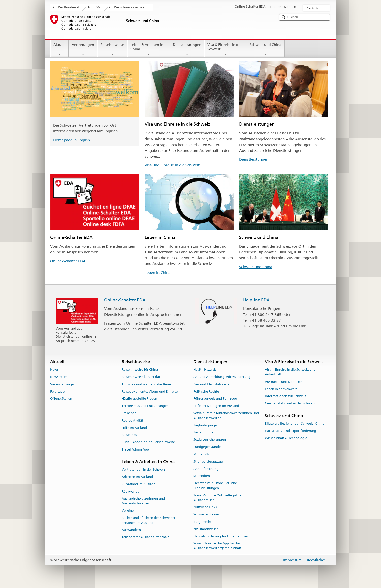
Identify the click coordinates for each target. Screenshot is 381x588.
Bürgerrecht (202, 522)
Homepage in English (72, 140)
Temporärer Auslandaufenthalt (145, 537)
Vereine (128, 511)
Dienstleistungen (187, 49)
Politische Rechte (206, 391)
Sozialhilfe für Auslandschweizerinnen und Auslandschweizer (226, 416)
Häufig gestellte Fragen (139, 399)
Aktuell (59, 49)
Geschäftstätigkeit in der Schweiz (290, 403)
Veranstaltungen (63, 384)
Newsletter (58, 377)
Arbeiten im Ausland (137, 477)
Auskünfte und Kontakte (283, 382)
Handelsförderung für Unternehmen (221, 536)
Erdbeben (129, 413)
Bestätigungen (204, 433)
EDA (97, 7)
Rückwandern (132, 491)
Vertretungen (83, 49)
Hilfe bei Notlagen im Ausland (216, 406)
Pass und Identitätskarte (211, 384)
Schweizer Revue (206, 514)
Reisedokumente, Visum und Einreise (150, 391)
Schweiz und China (266, 49)
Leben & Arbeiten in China (149, 49)
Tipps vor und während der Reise (146, 384)
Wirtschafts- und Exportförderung (291, 431)
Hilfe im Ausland (134, 428)
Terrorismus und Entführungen (145, 406)
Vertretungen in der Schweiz (144, 470)
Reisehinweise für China (140, 370)
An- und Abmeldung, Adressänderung (222, 377)
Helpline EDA (256, 300)
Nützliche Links (205, 507)
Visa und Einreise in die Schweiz (172, 165)
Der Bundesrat (69, 7)
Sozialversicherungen (210, 440)
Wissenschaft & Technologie (286, 438)
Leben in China (157, 273)
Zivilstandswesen (206, 529)
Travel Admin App (135, 449)
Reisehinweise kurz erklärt (142, 377)
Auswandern (131, 530)
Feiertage (57, 391)
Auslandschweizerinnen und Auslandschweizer (143, 501)
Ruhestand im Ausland (139, 484)
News (54, 370)
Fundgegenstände (207, 447)
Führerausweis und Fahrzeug (215, 399)
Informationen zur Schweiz (286, 396)
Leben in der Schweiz (281, 389)
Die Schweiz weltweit (130, 7)
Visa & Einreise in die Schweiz (226, 49)
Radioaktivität (132, 420)
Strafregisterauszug (208, 461)
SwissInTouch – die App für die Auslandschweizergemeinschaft (217, 546)
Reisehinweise (112, 49)
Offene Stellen (61, 399)
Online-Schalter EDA (68, 261)
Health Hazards (205, 370)
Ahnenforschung (206, 469)
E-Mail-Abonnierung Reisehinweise (148, 442)
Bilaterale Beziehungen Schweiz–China (295, 424)
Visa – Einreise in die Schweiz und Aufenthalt (290, 372)
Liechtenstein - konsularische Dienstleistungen (215, 486)
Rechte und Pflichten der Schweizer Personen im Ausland (149, 520)
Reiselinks (129, 435)
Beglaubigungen (206, 425)
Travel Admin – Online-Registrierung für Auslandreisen (224, 498)
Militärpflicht (203, 454)
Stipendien (202, 476)
